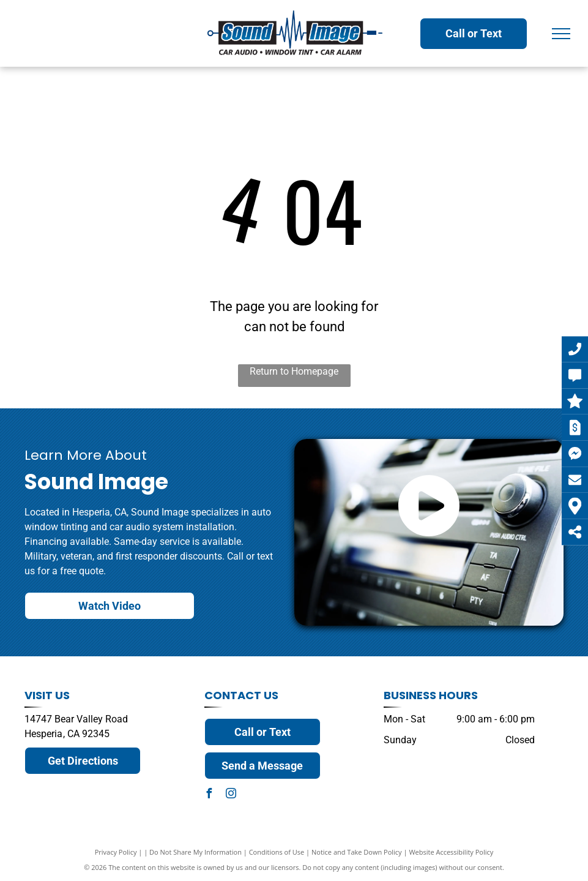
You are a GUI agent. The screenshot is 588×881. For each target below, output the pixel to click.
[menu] (561, 34)
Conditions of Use (277, 852)
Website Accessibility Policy (451, 852)
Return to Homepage (294, 371)
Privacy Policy (116, 852)
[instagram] (231, 795)
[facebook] (209, 795)
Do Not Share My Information (195, 852)
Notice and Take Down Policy (357, 852)
